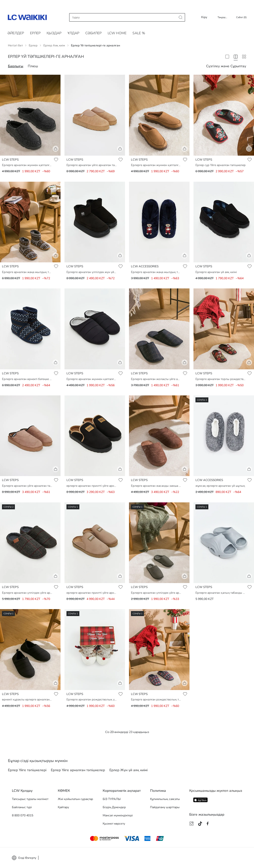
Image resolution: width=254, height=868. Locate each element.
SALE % (139, 33)
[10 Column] (244, 57)
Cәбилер (94, 33)
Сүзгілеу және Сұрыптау (226, 66)
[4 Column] (236, 57)
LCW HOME (117, 33)
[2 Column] (227, 57)
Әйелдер (16, 33)
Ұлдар (73, 33)
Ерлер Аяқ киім (54, 45)
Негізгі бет (15, 45)
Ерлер (35, 33)
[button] (30, 151)
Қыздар (54, 33)
